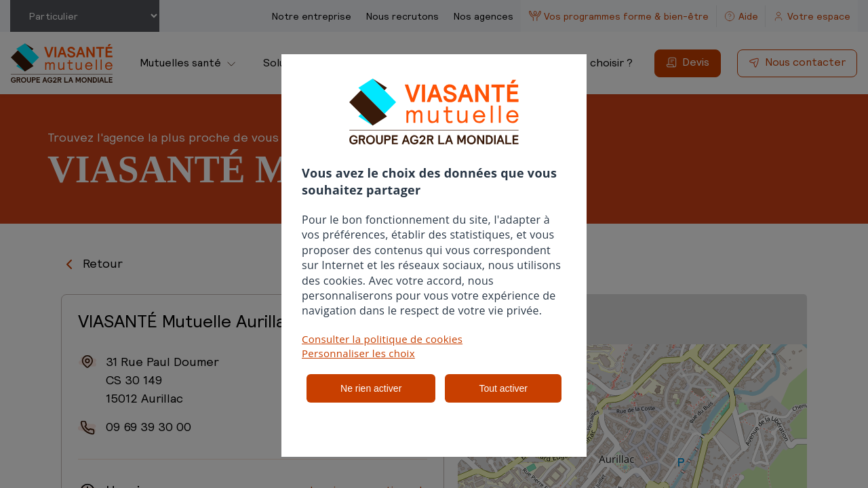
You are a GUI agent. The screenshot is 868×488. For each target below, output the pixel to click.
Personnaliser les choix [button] (358, 353)
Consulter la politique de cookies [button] (382, 339)
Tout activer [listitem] (503, 388)
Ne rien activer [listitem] (371, 388)
